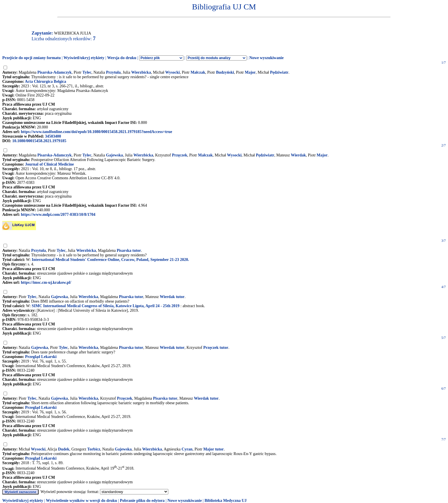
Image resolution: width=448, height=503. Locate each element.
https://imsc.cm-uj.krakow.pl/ (46, 282)
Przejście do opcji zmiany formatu (32, 58)
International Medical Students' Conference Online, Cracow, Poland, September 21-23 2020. (110, 260)
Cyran (187, 449)
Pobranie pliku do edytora (142, 501)
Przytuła (113, 72)
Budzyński (225, 72)
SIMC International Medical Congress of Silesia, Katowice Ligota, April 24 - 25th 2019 (106, 306)
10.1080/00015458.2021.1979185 (39, 141)
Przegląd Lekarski (41, 357)
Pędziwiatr (279, 72)
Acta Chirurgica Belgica (46, 82)
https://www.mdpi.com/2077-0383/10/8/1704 (58, 215)
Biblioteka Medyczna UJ (226, 501)
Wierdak (298, 155)
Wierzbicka (141, 72)
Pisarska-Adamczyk (55, 72)
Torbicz (94, 449)
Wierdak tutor (172, 297)
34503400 (53, 136)
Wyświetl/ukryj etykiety (84, 58)
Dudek (64, 449)
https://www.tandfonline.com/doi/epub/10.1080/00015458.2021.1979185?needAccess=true (97, 132)
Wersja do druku (122, 58)
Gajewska (114, 155)
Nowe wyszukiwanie (266, 58)
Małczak (198, 72)
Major (250, 72)
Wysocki (172, 72)
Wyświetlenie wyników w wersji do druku (82, 501)
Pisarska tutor (129, 251)
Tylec (87, 72)
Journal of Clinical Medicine (50, 164)
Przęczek (180, 155)
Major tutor (213, 449)
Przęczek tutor (216, 348)
